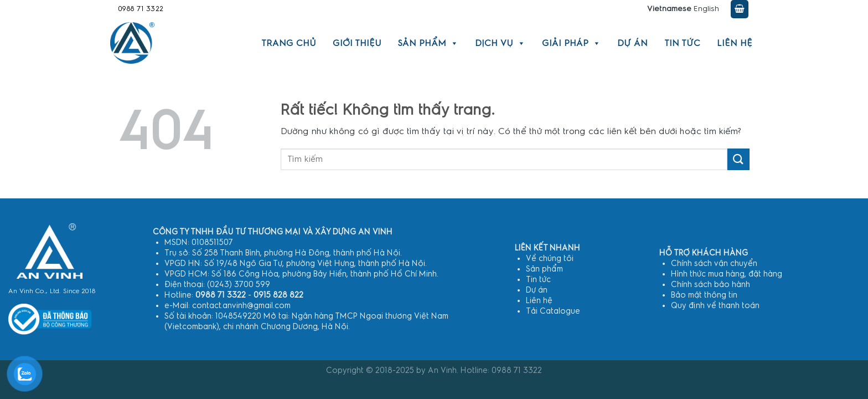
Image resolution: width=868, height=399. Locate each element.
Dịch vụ (500, 43)
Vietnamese (669, 9)
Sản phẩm (428, 43)
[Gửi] (738, 159)
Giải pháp (571, 43)
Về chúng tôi (550, 259)
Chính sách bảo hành (711, 285)
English (706, 9)
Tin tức (682, 43)
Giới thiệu (357, 43)
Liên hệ (735, 43)
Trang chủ (289, 43)
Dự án (632, 43)
